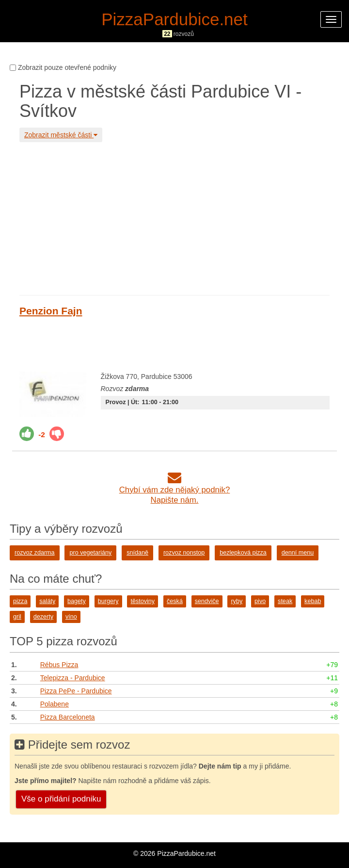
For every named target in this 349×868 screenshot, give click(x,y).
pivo (260, 601)
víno (71, 617)
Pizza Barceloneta (68, 717)
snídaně (137, 553)
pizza (20, 601)
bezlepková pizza (243, 553)
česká (175, 601)
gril (17, 617)
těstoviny (143, 601)
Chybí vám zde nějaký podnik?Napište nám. (175, 490)
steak (285, 601)
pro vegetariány (90, 553)
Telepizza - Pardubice (73, 678)
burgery (108, 601)
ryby (237, 601)
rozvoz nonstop (184, 553)
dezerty (43, 617)
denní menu (298, 553)
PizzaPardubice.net (174, 19)
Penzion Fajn (51, 311)
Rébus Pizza (59, 665)
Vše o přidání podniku (61, 799)
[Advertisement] (174, 217)
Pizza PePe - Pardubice (76, 691)
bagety (77, 601)
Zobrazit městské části (61, 135)
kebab (313, 601)
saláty (47, 601)
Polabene (55, 704)
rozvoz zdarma (35, 553)
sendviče (207, 601)
